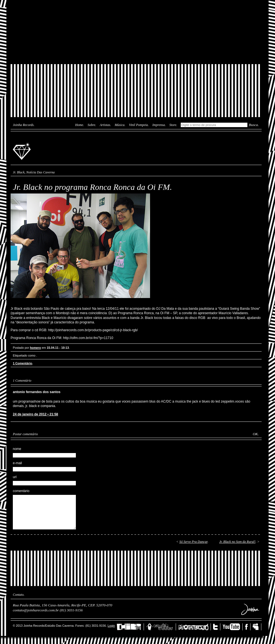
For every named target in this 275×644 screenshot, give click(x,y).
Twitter (217, 627)
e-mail (17, 463)
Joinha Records (23, 151)
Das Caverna (136, 10)
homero (35, 348)
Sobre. (92, 125)
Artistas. (105, 125)
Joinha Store (136, 52)
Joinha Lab (136, 32)
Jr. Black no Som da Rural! (237, 542)
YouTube (233, 627)
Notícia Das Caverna (40, 172)
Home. (79, 125)
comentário (21, 491)
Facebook (248, 627)
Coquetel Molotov (161, 627)
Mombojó (195, 627)
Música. (120, 125)
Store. (173, 125)
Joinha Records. (24, 125)
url (15, 477)
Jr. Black (19, 172)
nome (17, 449)
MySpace (257, 627)
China (130, 627)
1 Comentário (22, 363)
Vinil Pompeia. (139, 125)
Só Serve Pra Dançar (193, 542)
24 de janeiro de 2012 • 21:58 (35, 414)
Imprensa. (159, 125)
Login (111, 626)
